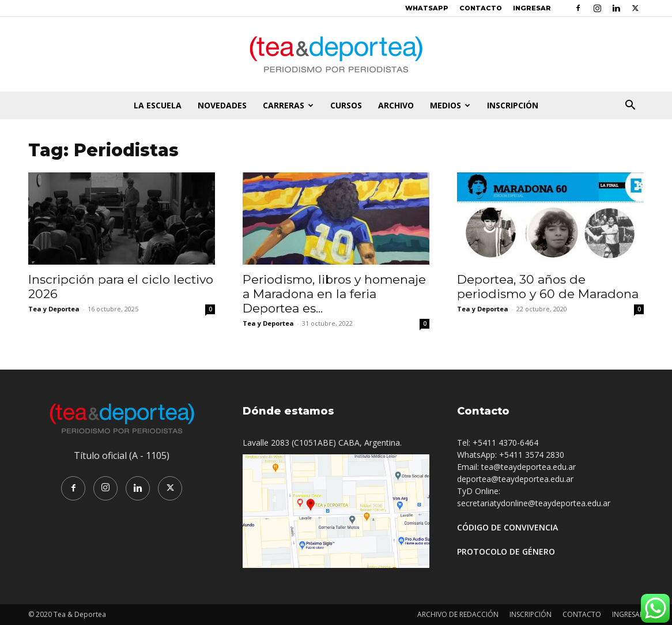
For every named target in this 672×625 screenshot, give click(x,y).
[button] (630, 106)
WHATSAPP (427, 8)
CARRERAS (288, 105)
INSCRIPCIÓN (513, 105)
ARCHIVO (396, 105)
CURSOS (346, 105)
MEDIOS (450, 105)
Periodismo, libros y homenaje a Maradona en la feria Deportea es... (334, 294)
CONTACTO (481, 8)
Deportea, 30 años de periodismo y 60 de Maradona (548, 287)
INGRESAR (532, 8)
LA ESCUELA (158, 105)
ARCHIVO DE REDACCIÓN (458, 614)
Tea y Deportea (54, 309)
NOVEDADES (222, 105)
